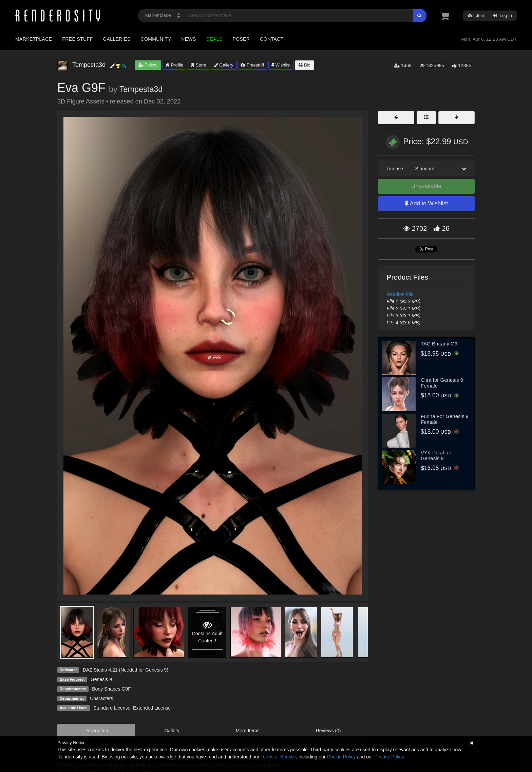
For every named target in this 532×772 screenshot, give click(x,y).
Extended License (152, 708)
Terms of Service (278, 757)
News (188, 39)
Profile (174, 65)
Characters (101, 698)
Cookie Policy (341, 757)
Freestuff (252, 65)
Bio (304, 65)
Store (198, 65)
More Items (248, 731)
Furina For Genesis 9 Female (445, 419)
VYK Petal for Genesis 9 (436, 455)
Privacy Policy (389, 757)
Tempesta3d (141, 89)
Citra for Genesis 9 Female (442, 383)
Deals (214, 39)
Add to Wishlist (426, 203)
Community (156, 39)
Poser (241, 39)
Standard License (112, 708)
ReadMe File (400, 294)
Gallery (224, 65)
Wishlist (281, 65)
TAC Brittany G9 (439, 344)
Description (96, 731)
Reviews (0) (328, 731)
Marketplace (34, 39)
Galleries (117, 39)
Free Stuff (77, 39)
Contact (272, 39)
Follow (148, 65)
